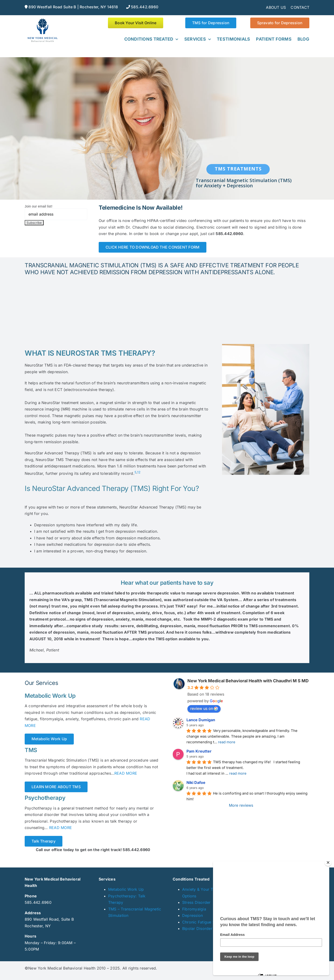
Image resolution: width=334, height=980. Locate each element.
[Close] (328, 862)
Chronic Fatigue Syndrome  (207, 922)
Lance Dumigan (201, 720)
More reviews (241, 805)
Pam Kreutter (199, 751)
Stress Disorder (196, 902)
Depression (193, 915)
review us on (204, 708)
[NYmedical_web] (42, 19)
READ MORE (126, 773)
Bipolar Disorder (197, 928)
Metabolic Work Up (126, 889)
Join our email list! (39, 206)
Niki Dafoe (196, 782)
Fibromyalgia (194, 909)
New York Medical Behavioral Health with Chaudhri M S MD (248, 681)
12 (139, 472)
